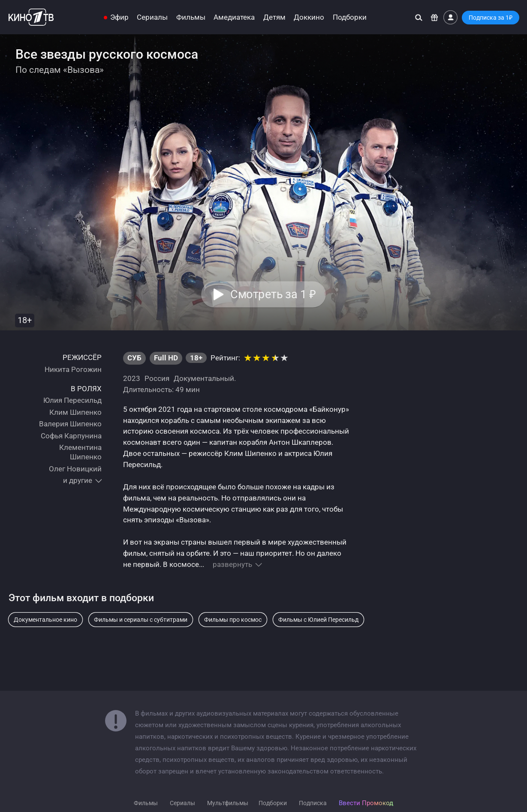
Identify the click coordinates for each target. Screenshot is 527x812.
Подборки (350, 17)
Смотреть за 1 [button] (273, 294)
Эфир (119, 17)
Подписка (313, 803)
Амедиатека (234, 17)
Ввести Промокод (366, 803)
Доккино (309, 17)
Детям (274, 17)
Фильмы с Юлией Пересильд (318, 620)
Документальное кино (45, 620)
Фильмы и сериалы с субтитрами (141, 620)
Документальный (204, 378)
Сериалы (152, 17)
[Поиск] (419, 17)
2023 (132, 378)
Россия (157, 378)
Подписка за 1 (491, 18)
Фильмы (191, 17)
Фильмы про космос (233, 620)
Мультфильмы (228, 803)
